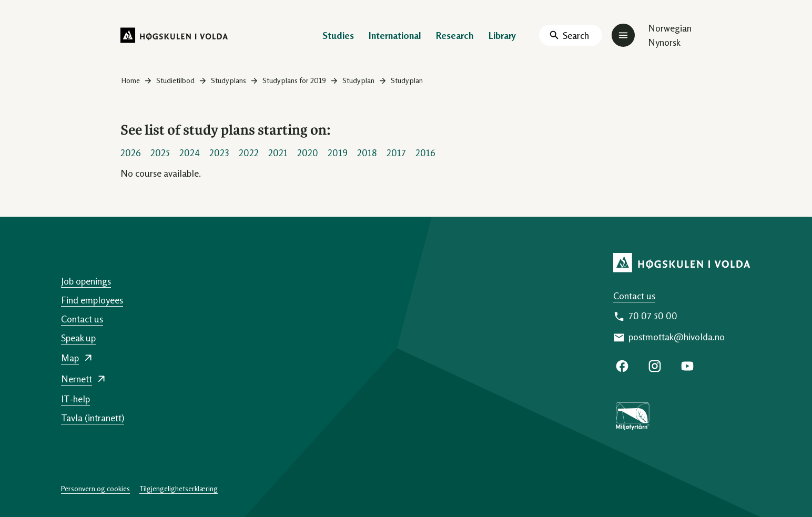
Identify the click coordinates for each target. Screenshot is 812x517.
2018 (367, 153)
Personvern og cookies (95, 488)
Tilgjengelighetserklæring (179, 488)
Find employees (92, 300)
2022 (249, 153)
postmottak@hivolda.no (677, 337)
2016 (425, 153)
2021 (278, 153)
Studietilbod (175, 80)
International (395, 35)
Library (502, 35)
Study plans (229, 80)
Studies (338, 35)
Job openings (86, 281)
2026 (131, 153)
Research (455, 35)
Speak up (78, 338)
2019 (338, 153)
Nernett (77, 379)
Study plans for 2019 (294, 80)
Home (131, 80)
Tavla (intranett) (93, 418)
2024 (190, 153)
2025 (160, 153)
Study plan (358, 80)
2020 (308, 153)
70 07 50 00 (653, 316)
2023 (219, 153)
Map (70, 358)
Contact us (634, 296)
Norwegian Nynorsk (670, 35)
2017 (396, 153)
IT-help (75, 399)
